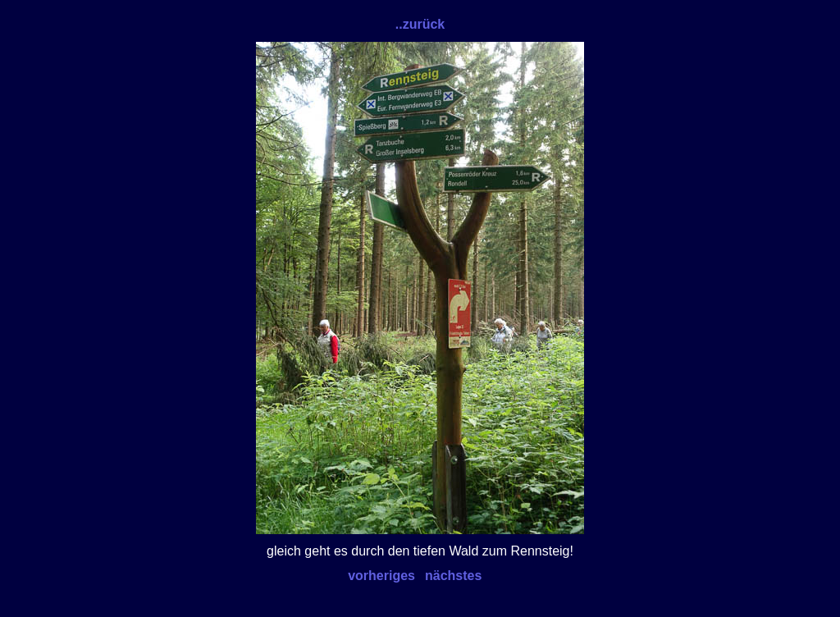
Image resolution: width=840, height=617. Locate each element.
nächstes (453, 576)
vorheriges (381, 576)
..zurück (420, 24)
